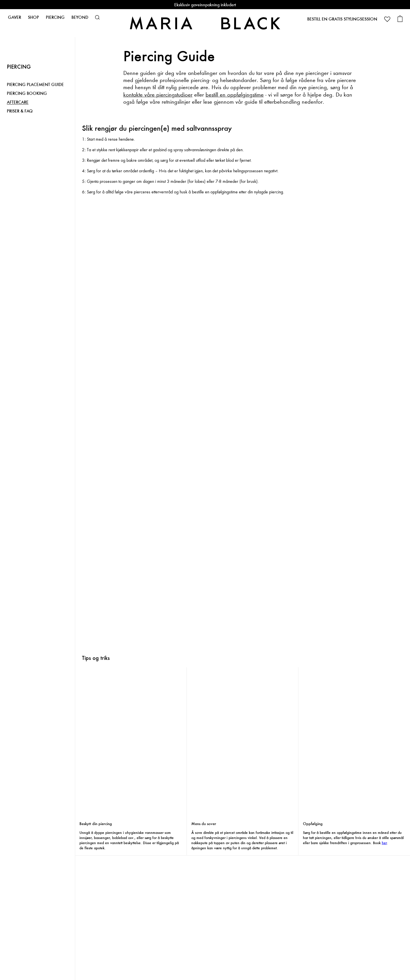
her (384, 843)
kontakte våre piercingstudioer (158, 95)
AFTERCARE (18, 102)
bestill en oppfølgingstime (235, 95)
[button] (97, 17)
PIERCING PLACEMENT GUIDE (35, 85)
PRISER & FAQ (20, 111)
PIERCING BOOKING (27, 94)
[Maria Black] (205, 23)
